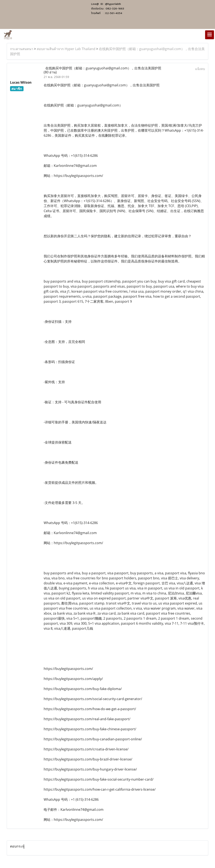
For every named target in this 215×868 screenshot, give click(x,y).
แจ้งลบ (200, 69)
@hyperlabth (113, 4)
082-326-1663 (115, 9)
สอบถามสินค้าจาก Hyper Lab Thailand (66, 49)
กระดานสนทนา (22, 49)
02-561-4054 (114, 13)
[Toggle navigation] (210, 35)
